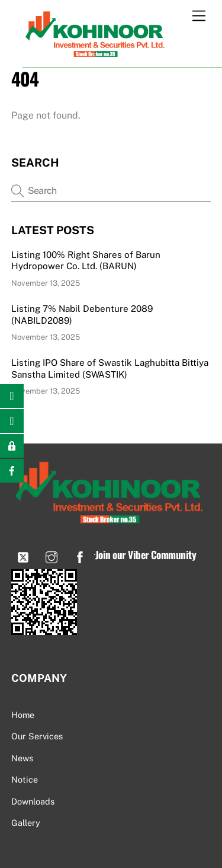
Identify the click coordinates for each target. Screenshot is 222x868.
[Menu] (199, 16)
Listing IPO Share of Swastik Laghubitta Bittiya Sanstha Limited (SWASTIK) (110, 368)
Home (23, 715)
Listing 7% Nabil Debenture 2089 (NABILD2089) (82, 315)
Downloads (33, 801)
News (22, 758)
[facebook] (80, 556)
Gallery (26, 823)
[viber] (23, 556)
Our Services (37, 736)
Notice (25, 779)
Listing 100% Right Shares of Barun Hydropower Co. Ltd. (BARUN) (86, 261)
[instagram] (52, 556)
